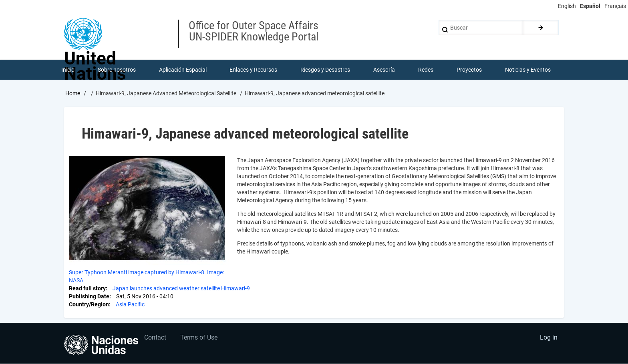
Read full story (87, 288)
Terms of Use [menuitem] (199, 338)
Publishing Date (89, 296)
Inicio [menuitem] (68, 70)
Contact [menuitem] (156, 338)
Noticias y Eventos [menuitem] (528, 70)
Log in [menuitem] (549, 338)
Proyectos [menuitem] (469, 70)
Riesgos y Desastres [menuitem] (326, 70)
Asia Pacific (130, 304)
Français (615, 6)
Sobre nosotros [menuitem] (117, 70)
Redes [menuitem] (426, 70)
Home (73, 93)
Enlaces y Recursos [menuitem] (254, 70)
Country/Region (89, 304)
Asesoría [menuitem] (384, 70)
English (567, 6)
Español (590, 6)
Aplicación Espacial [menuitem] (183, 70)
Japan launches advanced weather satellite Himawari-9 (181, 288)
